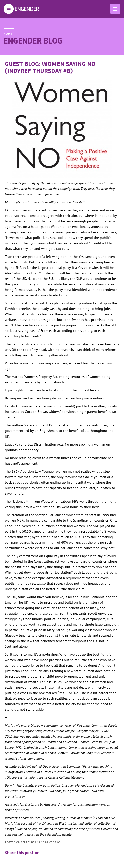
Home (8, 34)
